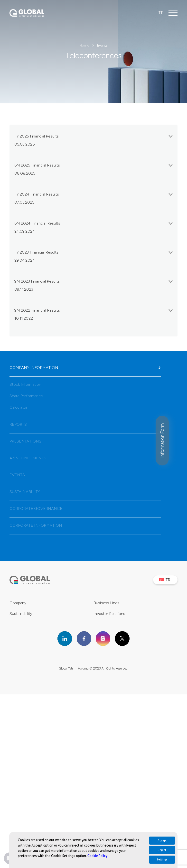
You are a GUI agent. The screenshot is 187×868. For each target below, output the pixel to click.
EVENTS (85, 475)
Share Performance (26, 396)
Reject (162, 850)
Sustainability (21, 614)
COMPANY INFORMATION (85, 368)
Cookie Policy (97, 856)
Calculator (18, 407)
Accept (162, 841)
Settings (162, 860)
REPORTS (85, 424)
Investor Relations (109, 614)
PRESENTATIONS (85, 441)
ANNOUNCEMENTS (85, 458)
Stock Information (25, 384)
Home (84, 45)
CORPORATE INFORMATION (85, 525)
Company (18, 603)
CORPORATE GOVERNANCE (85, 509)
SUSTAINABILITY (85, 492)
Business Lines (106, 603)
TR (161, 13)
